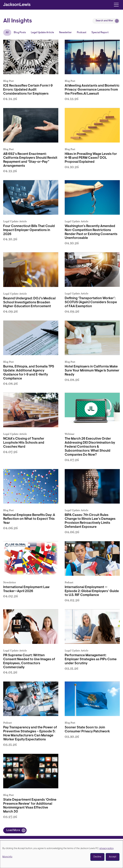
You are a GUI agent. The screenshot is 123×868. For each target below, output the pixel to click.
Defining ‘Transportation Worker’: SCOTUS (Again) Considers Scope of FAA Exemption (91, 302)
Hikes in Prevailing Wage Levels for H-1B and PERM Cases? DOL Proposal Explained (91, 158)
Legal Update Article (42, 33)
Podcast (82, 33)
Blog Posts (20, 33)
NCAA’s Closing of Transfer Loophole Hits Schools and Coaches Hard (24, 443)
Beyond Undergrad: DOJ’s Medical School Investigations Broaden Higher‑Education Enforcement (29, 303)
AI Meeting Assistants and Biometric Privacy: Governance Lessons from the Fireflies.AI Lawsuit (92, 90)
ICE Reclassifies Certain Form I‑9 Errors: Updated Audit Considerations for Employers (28, 90)
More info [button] (7, 857)
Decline (97, 857)
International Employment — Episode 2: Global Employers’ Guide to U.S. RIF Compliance (92, 591)
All (7, 33)
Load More (13, 830)
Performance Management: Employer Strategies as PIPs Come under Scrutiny (91, 659)
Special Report (100, 33)
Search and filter (104, 21)
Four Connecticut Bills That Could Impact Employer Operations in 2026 (29, 230)
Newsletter (65, 33)
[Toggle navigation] (116, 4)
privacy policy (107, 849)
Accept (113, 857)
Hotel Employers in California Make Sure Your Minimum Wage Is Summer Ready (92, 371)
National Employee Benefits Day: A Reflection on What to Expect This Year (29, 519)
